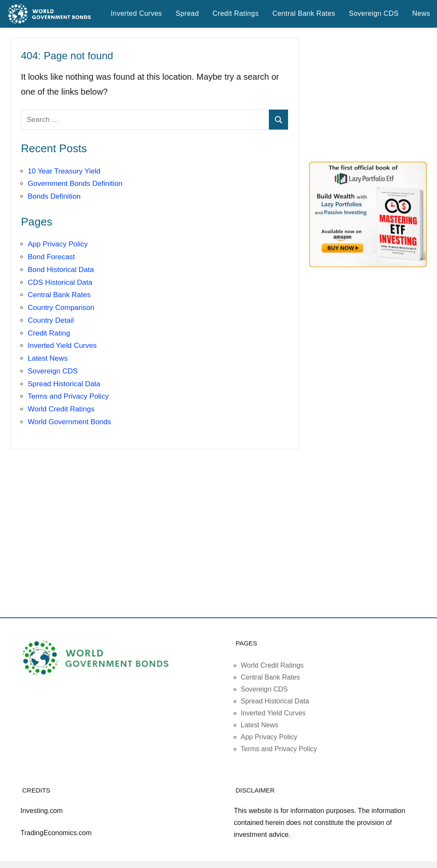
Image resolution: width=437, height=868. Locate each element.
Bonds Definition (54, 196)
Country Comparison (61, 308)
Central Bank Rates (304, 13)
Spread (187, 13)
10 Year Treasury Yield (64, 171)
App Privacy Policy (58, 244)
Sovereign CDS (374, 13)
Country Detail (51, 320)
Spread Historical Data (64, 384)
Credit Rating (49, 333)
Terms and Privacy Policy (68, 396)
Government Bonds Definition (75, 184)
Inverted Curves (136, 13)
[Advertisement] (373, 95)
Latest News (48, 358)
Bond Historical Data (61, 270)
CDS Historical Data (60, 282)
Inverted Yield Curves (62, 346)
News (421, 13)
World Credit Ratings (61, 409)
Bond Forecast (51, 257)
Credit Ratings (236, 13)
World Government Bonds (69, 422)
